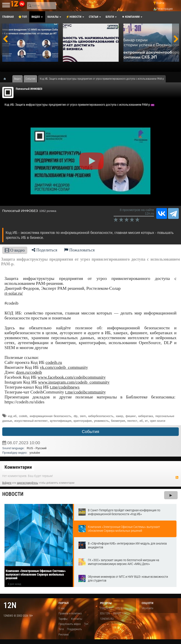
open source (158, 421)
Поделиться (45, 250)
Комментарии (18, 467)
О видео (15, 250)
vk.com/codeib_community (64, 367)
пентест (132, 421)
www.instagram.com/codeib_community (74, 382)
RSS (177, 477)
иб (141, 421)
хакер (119, 416)
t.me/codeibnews (65, 387)
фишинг (131, 416)
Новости (13, 494)
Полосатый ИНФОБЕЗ (29, 89)
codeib (23, 416)
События (90, 432)
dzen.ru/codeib (29, 372)
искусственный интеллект (31, 421)
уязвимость (101, 421)
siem (83, 416)
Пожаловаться (79, 250)
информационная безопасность (50, 416)
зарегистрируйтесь (27, 483)
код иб (12, 416)
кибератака (146, 416)
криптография (83, 421)
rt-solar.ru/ (14, 293)
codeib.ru (54, 362)
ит (146, 421)
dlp (76, 416)
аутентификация (61, 421)
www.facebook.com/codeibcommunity (72, 377)
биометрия (118, 421)
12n (10, 605)
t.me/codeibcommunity (86, 392)
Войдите (7, 483)
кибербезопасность (101, 416)
